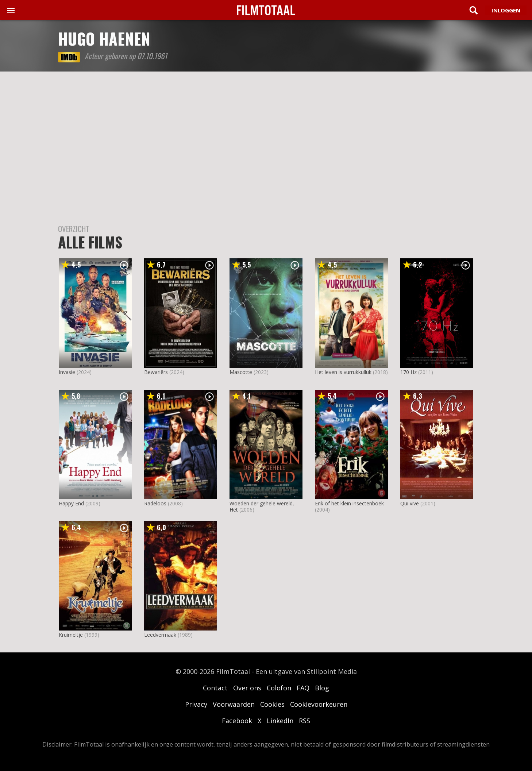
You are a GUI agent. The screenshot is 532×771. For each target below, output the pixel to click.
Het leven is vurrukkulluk (343, 372)
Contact (215, 688)
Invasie (67, 372)
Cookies (272, 704)
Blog (322, 688)
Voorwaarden (234, 704)
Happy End (71, 503)
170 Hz (408, 372)
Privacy (196, 704)
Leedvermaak (160, 635)
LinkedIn (280, 721)
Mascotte (241, 372)
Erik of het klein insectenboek (349, 503)
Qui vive (410, 503)
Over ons (247, 688)
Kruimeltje (71, 635)
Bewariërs (156, 372)
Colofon (279, 688)
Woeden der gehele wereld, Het (262, 506)
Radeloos (155, 503)
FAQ (303, 688)
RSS (304, 721)
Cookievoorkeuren (319, 704)
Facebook (237, 721)
